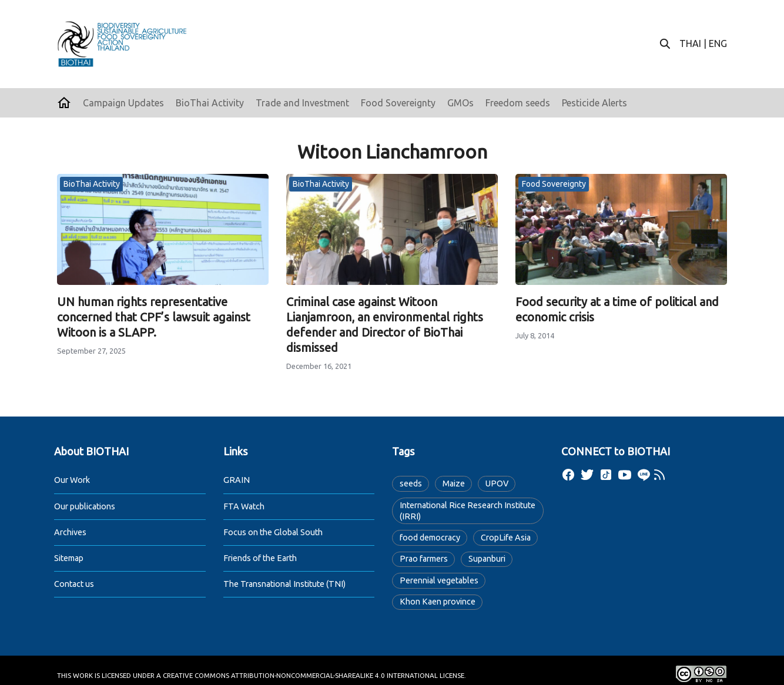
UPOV (497, 483)
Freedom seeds (518, 103)
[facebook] (568, 475)
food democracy (430, 538)
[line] (644, 475)
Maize (454, 483)
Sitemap (69, 558)
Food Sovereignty (398, 103)
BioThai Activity (210, 103)
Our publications (85, 506)
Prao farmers (424, 559)
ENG (718, 43)
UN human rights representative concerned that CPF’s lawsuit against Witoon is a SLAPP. (154, 317)
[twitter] (587, 475)
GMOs (460, 103)
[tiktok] (606, 475)
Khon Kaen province (438, 602)
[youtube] (625, 475)
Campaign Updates (123, 103)
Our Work (72, 480)
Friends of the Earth (260, 558)
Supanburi (487, 559)
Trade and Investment (302, 103)
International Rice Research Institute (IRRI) (468, 511)
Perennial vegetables (439, 580)
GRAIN (237, 480)
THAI (690, 43)
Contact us (74, 584)
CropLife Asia (506, 538)
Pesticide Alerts (594, 103)
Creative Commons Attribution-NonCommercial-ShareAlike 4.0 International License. (314, 675)
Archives (70, 532)
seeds (411, 483)
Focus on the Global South (273, 532)
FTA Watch (244, 506)
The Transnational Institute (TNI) (284, 584)
